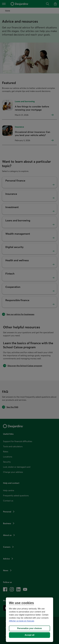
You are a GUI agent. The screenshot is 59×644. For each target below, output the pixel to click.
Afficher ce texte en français (22, 621)
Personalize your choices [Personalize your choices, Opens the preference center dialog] (29, 628)
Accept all (30, 635)
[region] (29, 620)
